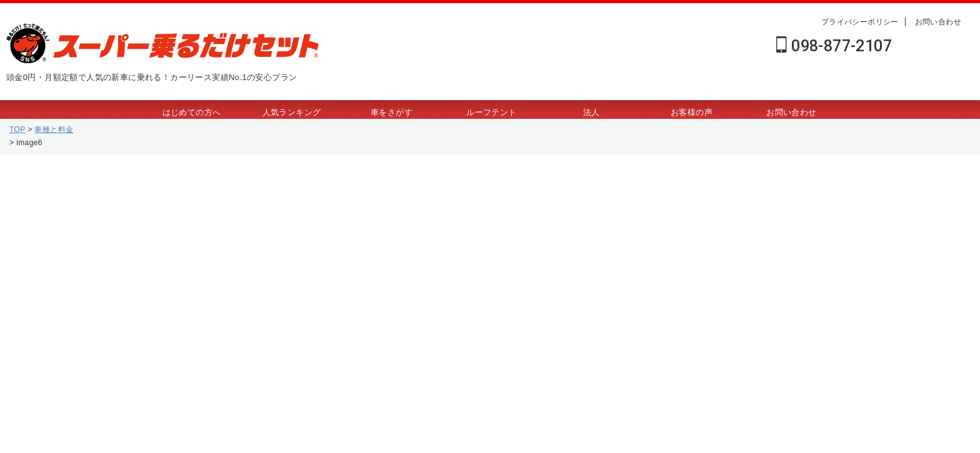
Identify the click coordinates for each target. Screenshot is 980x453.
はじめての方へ (192, 112)
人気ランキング (292, 112)
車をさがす (392, 112)
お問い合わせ (938, 22)
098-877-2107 (834, 46)
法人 (592, 112)
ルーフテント (491, 112)
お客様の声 (692, 112)
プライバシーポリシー (860, 22)
